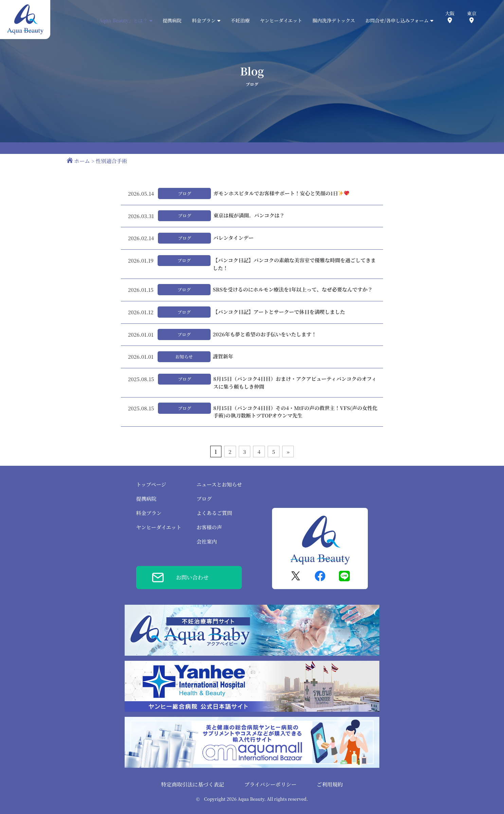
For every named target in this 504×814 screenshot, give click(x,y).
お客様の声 (209, 527)
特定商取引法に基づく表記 (193, 784)
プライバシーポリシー (270, 784)
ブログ (204, 499)
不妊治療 (240, 20)
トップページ (151, 484)
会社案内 (207, 541)
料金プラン (149, 513)
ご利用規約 (330, 784)
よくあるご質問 (214, 513)
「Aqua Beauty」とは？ (123, 20)
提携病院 (172, 20)
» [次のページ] (288, 452)
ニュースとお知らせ (219, 484)
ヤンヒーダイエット (281, 20)
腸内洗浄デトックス (334, 20)
